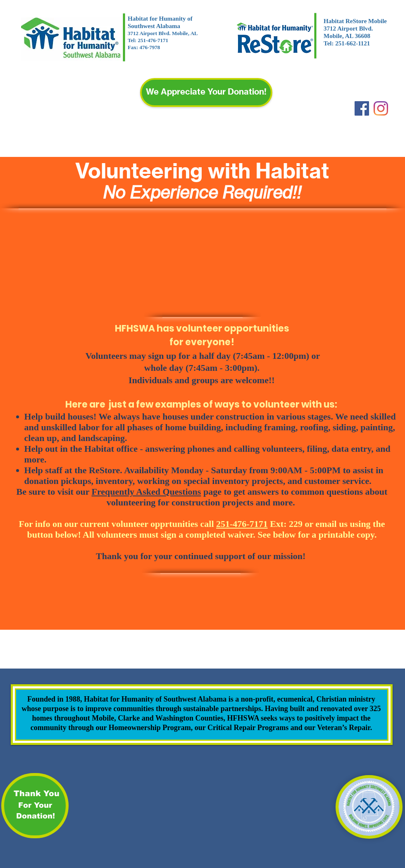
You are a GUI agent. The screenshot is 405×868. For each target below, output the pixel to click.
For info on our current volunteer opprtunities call (143, 524)
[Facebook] (362, 108)
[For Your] (35, 806)
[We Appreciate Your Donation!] (206, 92)
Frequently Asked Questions (147, 492)
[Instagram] (381, 108)
